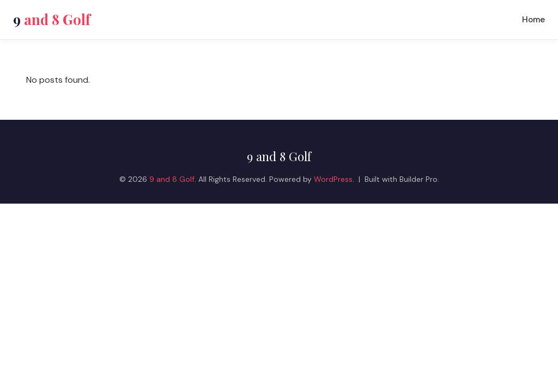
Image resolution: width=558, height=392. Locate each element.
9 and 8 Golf (279, 156)
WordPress (333, 179)
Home (533, 20)
